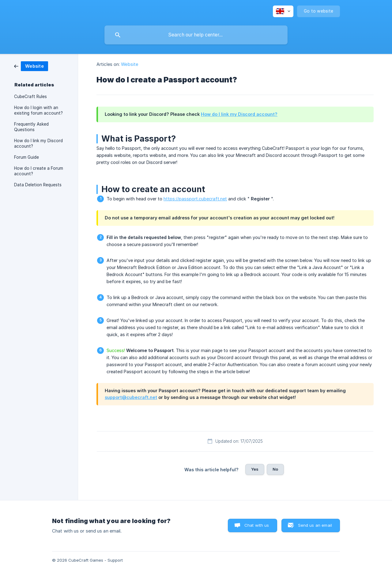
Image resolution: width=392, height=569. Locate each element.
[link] (31, 66)
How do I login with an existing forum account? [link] (38, 110)
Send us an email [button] (315, 525)
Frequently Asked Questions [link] (31, 127)
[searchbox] (196, 35)
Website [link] (130, 64)
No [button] (275, 469)
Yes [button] (255, 469)
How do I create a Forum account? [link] (39, 171)
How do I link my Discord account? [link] (38, 143)
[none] (283, 11)
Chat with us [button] (257, 525)
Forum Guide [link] (26, 157)
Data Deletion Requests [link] (38, 185)
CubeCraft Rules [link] (30, 97)
